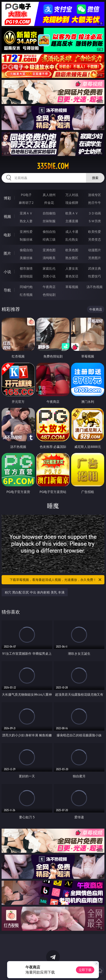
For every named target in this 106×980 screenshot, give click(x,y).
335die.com (53, 166)
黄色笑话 (72, 276)
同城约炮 (26, 287)
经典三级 (49, 239)
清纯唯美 (49, 258)
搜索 (95, 178)
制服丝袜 (26, 239)
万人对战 (72, 195)
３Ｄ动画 (95, 213)
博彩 (7, 198)
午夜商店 (49, 287)
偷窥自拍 (26, 250)
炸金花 (49, 203)
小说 (7, 272)
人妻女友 (72, 268)
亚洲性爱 (26, 232)
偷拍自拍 (49, 232)
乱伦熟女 (72, 239)
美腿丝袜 (26, 258)
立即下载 (85, 970)
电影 (7, 235)
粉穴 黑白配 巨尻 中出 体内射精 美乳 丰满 (35, 592)
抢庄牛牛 (95, 203)
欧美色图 (72, 250)
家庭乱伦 (49, 268)
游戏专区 (95, 195)
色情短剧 (49, 295)
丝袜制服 (49, 221)
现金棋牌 (72, 203)
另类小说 (49, 276)
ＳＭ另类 (95, 221)
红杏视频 (26, 295)
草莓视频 (72, 287)
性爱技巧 (95, 276)
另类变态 (95, 239)
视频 (7, 216)
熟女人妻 (26, 221)
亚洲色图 (49, 250)
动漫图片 (95, 250)
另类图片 (95, 258)
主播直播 (72, 221)
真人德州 (49, 195)
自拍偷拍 (49, 213)
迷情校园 (26, 276)
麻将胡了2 (26, 203)
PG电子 (26, 195)
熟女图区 (72, 258)
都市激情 (26, 268)
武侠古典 (95, 268)
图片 (7, 253)
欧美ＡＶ (72, 213)
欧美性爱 (95, 232)
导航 (7, 290)
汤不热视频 (95, 287)
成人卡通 (72, 232)
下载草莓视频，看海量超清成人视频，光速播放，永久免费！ (56, 580)
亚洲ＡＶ (26, 213)
